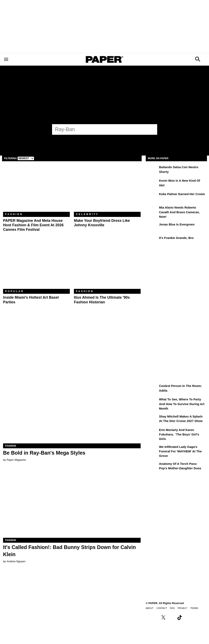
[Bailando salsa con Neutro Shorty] (152, 170)
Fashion (14, 214)
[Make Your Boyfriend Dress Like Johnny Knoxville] (107, 190)
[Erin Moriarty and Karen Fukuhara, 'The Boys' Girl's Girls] (152, 433)
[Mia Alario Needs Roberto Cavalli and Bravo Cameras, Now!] (152, 210)
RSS (172, 608)
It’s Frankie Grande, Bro (176, 238)
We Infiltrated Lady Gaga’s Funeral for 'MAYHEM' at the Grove (180, 451)
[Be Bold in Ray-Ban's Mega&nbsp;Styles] (72, 409)
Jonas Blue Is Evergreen (177, 224)
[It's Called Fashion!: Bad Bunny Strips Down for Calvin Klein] (72, 503)
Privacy (182, 608)
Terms (194, 608)
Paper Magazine (16, 460)
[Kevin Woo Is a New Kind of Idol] (152, 183)
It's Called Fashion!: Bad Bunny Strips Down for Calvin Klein (69, 551)
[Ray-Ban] (101, 129)
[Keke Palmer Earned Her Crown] (152, 197)
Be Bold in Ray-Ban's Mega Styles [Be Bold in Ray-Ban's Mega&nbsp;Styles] (44, 453)
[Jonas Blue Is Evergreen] (152, 227)
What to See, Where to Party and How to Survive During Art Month (182, 404)
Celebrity (87, 214)
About (150, 608)
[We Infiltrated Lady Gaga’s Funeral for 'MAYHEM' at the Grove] (152, 450)
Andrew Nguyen (16, 561)
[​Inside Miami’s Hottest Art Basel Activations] (36, 267)
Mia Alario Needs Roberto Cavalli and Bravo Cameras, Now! (179, 212)
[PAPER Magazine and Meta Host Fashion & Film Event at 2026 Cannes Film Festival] (36, 190)
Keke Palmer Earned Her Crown (182, 194)
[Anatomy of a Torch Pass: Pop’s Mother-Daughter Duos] (152, 467)
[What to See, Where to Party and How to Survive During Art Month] (152, 402)
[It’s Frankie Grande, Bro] (152, 241)
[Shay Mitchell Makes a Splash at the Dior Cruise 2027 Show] (152, 419)
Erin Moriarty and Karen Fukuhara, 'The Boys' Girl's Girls (179, 434)
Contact (162, 608)
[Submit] (152, 129)
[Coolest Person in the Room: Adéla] (152, 389)
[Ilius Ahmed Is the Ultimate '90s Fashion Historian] (107, 267)
